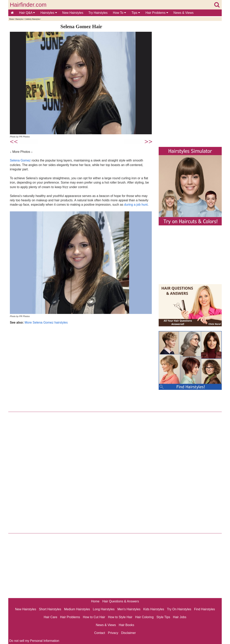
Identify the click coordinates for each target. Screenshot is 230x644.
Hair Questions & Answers (121, 601)
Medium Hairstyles (77, 609)
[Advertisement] (81, 367)
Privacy (113, 633)
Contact (100, 633)
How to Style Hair (120, 617)
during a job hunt (136, 205)
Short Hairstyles (50, 609)
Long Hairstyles (104, 609)
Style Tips (163, 617)
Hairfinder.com (28, 5)
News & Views (183, 13)
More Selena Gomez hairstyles (46, 322)
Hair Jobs (180, 617)
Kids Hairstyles (154, 609)
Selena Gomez (20, 160)
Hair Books (127, 625)
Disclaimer (128, 633)
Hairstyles (49, 13)
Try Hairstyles (98, 13)
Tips (136, 13)
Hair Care (50, 617)
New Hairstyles (73, 13)
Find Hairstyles (205, 609)
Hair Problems (157, 13)
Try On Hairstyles (179, 609)
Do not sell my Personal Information (34, 641)
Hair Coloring (144, 617)
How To (120, 13)
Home (12, 19)
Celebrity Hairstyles (32, 19)
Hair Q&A (27, 13)
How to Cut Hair (94, 617)
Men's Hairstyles (129, 609)
